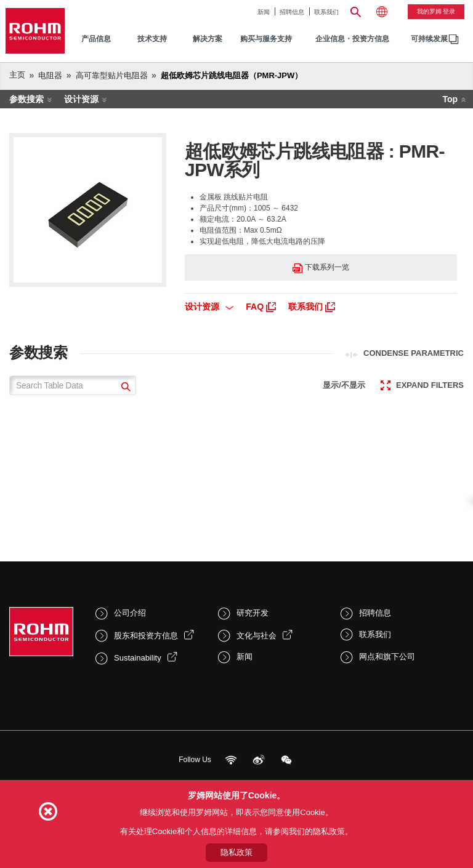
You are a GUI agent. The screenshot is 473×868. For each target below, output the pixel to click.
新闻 (264, 12)
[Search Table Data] (73, 385)
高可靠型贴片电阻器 (112, 75)
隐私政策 (236, 852)
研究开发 (253, 613)
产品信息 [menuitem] (96, 39)
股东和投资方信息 (146, 636)
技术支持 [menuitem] (152, 39)
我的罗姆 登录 (436, 11)
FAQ (261, 307)
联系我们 (326, 12)
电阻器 (50, 75)
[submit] (124, 388)
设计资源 (81, 99)
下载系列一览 (321, 268)
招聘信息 (292, 12)
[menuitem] (429, 39)
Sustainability (138, 658)
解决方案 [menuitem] (208, 39)
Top (450, 99)
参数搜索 (26, 99)
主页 (17, 75)
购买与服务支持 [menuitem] (266, 39)
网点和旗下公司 (387, 657)
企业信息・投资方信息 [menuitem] (352, 39)
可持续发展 (429, 39)
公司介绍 (130, 613)
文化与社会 (257, 636)
